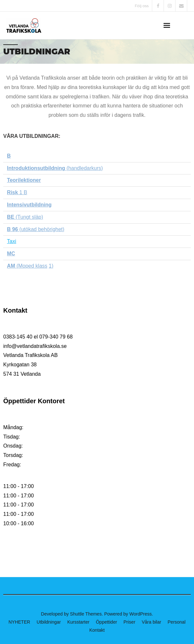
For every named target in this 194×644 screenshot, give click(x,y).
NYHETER (19, 622)
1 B (17, 192)
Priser (129, 622)
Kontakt (97, 630)
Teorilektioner (24, 180)
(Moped (24, 266)
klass (41, 266)
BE (11, 217)
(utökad (27, 229)
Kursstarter (78, 622)
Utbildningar (49, 622)
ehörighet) (53, 229)
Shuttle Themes (86, 614)
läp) (39, 217)
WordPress (141, 614)
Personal (177, 622)
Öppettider (106, 622)
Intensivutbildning (29, 205)
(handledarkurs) (55, 168)
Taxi (12, 241)
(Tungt (22, 217)
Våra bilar (152, 622)
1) (51, 266)
